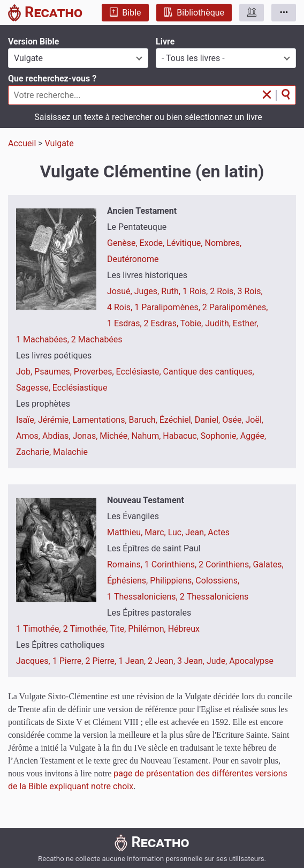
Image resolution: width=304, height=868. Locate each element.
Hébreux (184, 629)
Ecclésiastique (80, 388)
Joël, (254, 420)
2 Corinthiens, (226, 564)
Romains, (126, 564)
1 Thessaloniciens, (143, 597)
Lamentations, (100, 420)
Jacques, (34, 661)
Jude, (218, 661)
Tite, (119, 629)
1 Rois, (196, 291)
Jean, (196, 532)
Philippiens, (173, 581)
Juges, (148, 291)
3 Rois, (250, 291)
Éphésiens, (128, 581)
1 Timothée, (40, 629)
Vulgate (59, 143)
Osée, (234, 420)
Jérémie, (55, 420)
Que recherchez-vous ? (52, 78)
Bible (125, 13)
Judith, (219, 323)
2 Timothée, (86, 629)
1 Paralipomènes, (168, 307)
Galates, (268, 564)
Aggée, (253, 436)
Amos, (29, 436)
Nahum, (147, 436)
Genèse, (123, 243)
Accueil (22, 143)
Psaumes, (54, 372)
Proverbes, (95, 372)
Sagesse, (34, 388)
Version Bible (33, 42)
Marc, (156, 532)
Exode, (153, 243)
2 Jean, (162, 661)
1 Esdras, (126, 323)
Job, (25, 372)
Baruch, (144, 420)
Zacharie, (35, 452)
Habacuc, (182, 436)
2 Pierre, (102, 661)
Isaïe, (27, 420)
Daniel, (208, 420)
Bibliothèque (194, 13)
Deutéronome (133, 259)
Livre (165, 42)
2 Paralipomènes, (235, 307)
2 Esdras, (162, 323)
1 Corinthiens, (172, 564)
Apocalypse (251, 661)
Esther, (246, 323)
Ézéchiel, (177, 420)
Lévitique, (185, 243)
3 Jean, (192, 661)
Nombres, (223, 243)
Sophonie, (221, 436)
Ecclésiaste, (140, 372)
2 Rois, (223, 291)
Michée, (115, 436)
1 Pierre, (69, 661)
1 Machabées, (44, 339)
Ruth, (172, 291)
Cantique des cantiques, (209, 372)
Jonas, (86, 436)
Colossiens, (217, 581)
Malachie (70, 452)
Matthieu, (126, 532)
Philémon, (148, 629)
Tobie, (193, 323)
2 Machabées (97, 339)
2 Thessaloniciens (214, 597)
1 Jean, (133, 661)
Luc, (177, 532)
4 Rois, (121, 307)
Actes (219, 532)
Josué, (121, 291)
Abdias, (57, 436)
